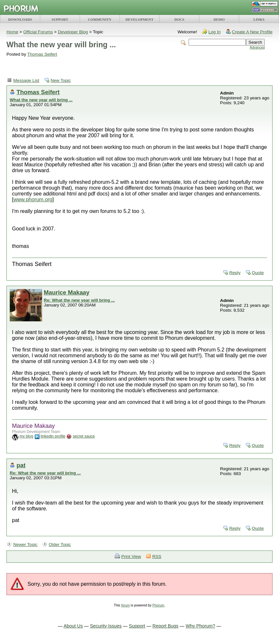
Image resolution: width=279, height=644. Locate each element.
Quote (258, 273)
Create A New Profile (252, 32)
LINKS (259, 19)
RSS (157, 556)
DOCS (179, 19)
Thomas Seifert (42, 54)
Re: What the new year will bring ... (79, 300)
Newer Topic (25, 544)
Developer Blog (73, 32)
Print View (131, 556)
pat (21, 465)
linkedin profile (53, 436)
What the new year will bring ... (41, 100)
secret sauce (84, 436)
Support (137, 626)
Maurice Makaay (67, 292)
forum (126, 605)
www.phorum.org (33, 200)
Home (12, 32)
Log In (215, 32)
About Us (73, 626)
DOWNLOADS (20, 19)
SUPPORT (60, 19)
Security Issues (106, 626)
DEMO (219, 19)
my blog (26, 436)
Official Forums (38, 32)
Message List (26, 80)
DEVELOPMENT (139, 19)
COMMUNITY (100, 19)
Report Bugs (166, 626)
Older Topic (60, 544)
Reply (235, 273)
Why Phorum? (200, 626)
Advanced (257, 47)
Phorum (158, 605)
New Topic (61, 80)
